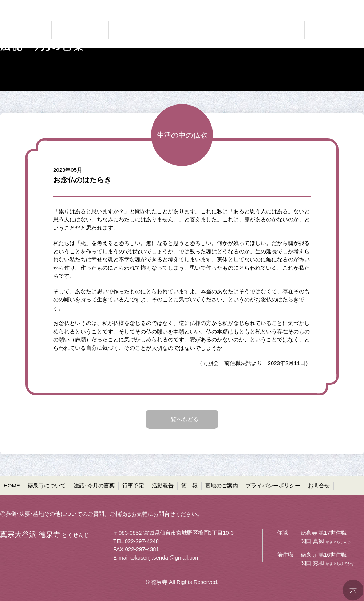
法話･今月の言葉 (94, 485)
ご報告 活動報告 (236, 30)
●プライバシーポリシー (303, 6)
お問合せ (319, 485)
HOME (12, 485)
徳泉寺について (47, 485)
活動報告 (163, 485)
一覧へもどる (182, 419)
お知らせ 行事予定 (190, 30)
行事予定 (133, 485)
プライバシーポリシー (273, 485)
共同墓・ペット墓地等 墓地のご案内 (333, 30)
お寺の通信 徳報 (281, 30)
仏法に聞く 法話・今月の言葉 (137, 30)
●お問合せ (351, 6)
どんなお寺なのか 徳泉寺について (80, 30)
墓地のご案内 (222, 485)
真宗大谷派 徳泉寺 (22, 30)
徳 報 (189, 485)
